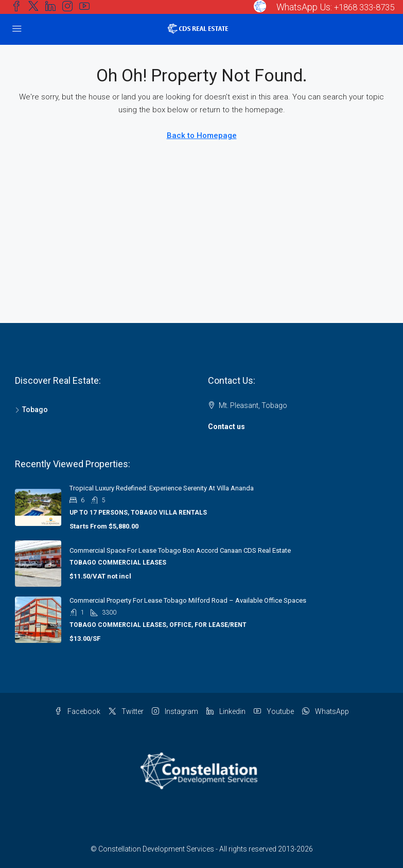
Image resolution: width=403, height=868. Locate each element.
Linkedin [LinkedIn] (226, 711)
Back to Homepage (202, 135)
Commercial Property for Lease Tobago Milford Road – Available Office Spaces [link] (188, 600)
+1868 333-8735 (361, 7)
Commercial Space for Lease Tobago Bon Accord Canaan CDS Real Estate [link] (180, 550)
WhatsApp (326, 711)
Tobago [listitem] (31, 410)
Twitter (126, 711)
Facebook (77, 711)
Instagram (175, 711)
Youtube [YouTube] (274, 711)
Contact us (226, 427)
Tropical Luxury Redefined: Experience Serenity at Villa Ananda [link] (162, 488)
